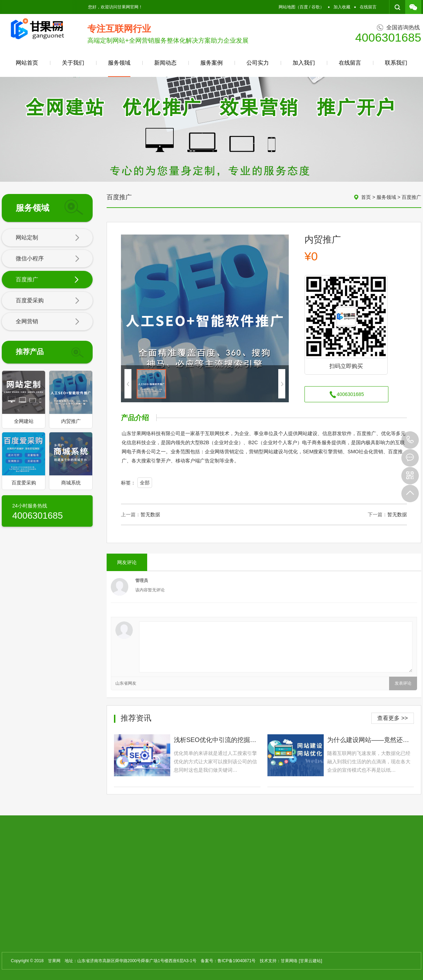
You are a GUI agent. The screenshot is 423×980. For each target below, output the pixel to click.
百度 (304, 7)
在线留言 (368, 7)
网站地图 (287, 7)
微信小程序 (48, 259)
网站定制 (48, 238)
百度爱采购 (48, 301)
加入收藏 (342, 7)
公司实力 (258, 63)
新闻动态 (165, 63)
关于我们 (73, 63)
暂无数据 (150, 514)
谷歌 (316, 7)
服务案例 (211, 63)
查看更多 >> (392, 718)
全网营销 (48, 322)
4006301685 (410, 440)
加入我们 (304, 63)
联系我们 (396, 63)
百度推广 (48, 280)
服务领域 (119, 68)
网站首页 (27, 63)
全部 (145, 483)
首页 (366, 197)
